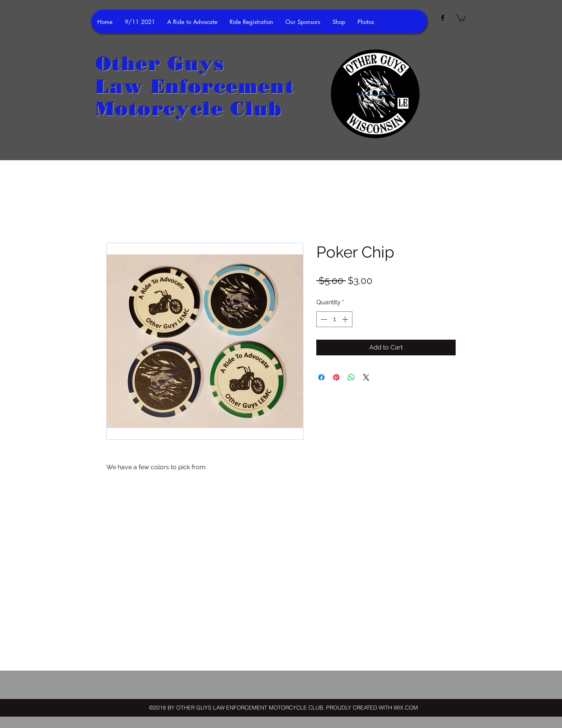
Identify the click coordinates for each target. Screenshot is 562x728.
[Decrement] (323, 319)
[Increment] (346, 319)
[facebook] (443, 18)
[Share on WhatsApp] (351, 377)
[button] (461, 18)
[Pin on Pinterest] (336, 377)
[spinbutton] (334, 319)
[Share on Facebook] (321, 377)
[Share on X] (366, 377)
